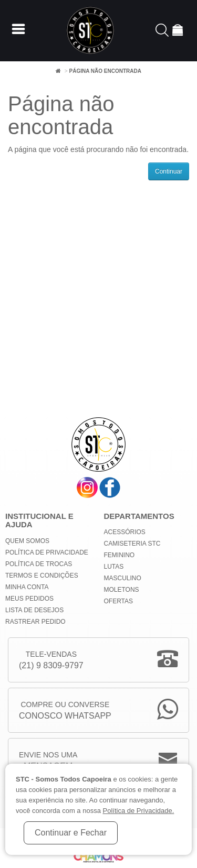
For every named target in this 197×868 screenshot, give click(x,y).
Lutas (114, 567)
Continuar (169, 171)
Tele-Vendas (51, 661)
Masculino (123, 578)
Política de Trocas (39, 564)
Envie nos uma (48, 761)
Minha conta (27, 587)
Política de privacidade (47, 552)
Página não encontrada (105, 71)
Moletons (122, 590)
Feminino (120, 555)
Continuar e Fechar (71, 833)
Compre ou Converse (65, 711)
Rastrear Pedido (35, 622)
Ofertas (119, 601)
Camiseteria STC (132, 544)
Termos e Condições (42, 576)
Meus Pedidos (29, 599)
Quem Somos (27, 541)
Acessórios (125, 532)
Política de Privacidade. (138, 811)
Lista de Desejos (34, 610)
